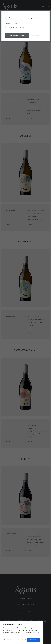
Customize (9, 640)
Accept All (34, 640)
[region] (21, 633)
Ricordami (38, 35)
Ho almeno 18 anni (15, 27)
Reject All (22, 640)
